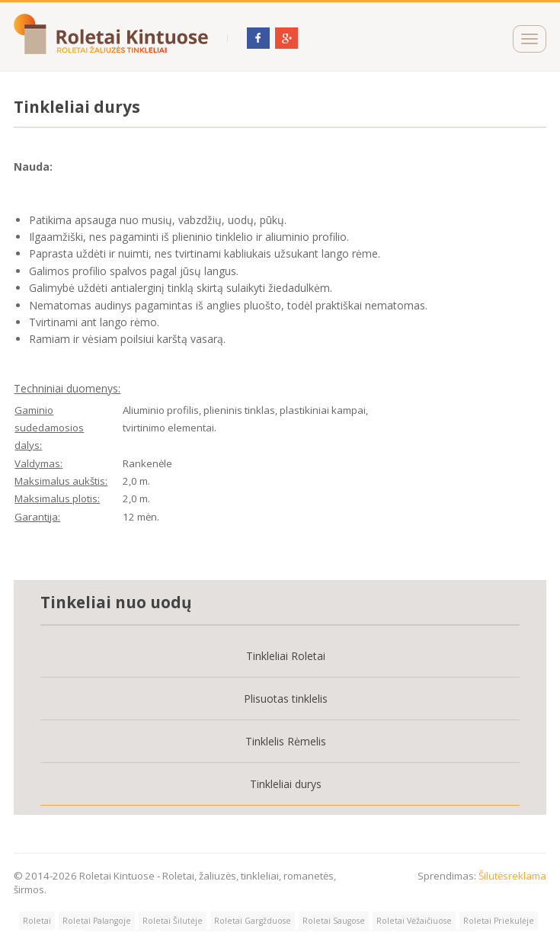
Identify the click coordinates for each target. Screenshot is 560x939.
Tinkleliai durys (286, 784)
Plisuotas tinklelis (286, 699)
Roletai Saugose (334, 921)
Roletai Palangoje (97, 921)
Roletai (37, 921)
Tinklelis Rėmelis (286, 741)
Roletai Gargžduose (253, 921)
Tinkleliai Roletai (286, 656)
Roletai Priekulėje (499, 921)
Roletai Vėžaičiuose (414, 921)
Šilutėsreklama (512, 876)
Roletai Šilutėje (173, 921)
